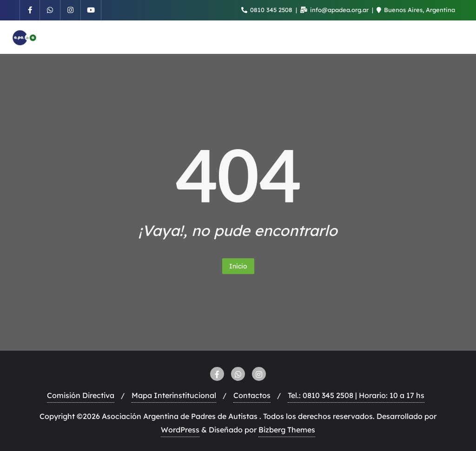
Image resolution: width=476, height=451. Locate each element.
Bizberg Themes (287, 430)
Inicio (238, 266)
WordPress (180, 430)
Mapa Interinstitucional (174, 395)
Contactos (252, 395)
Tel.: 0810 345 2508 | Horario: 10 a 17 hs (356, 395)
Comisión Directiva (81, 395)
